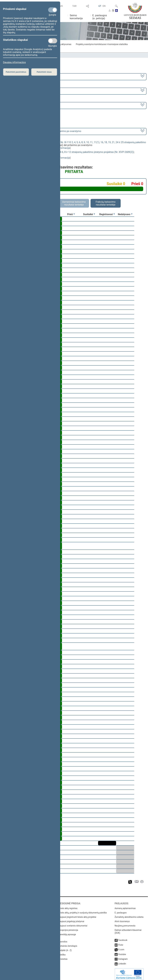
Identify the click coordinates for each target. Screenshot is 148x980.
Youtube (122, 952)
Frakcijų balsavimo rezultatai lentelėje (106, 203)
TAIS (60, 6)
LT (100, 6)
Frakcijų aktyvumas (62, 44)
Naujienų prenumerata (125, 924)
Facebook (123, 938)
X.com (121, 947)
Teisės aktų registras (68, 906)
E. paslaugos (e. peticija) (100, 17)
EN (104, 6)
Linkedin (122, 962)
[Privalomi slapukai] (53, 10)
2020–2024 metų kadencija (18, 76)
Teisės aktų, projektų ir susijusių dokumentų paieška (82, 911)
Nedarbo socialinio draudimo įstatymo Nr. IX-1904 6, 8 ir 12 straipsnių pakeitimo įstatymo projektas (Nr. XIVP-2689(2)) (71, 152)
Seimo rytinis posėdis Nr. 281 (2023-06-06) (26, 105)
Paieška (62, 953)
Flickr (121, 943)
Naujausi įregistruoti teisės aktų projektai (77, 915)
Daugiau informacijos (14, 62)
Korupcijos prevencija (68, 928)
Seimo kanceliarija (76, 17)
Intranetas (63, 957)
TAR (74, 6)
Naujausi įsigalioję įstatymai (71, 919)
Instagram (123, 957)
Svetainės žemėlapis (68, 944)
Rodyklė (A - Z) (65, 948)
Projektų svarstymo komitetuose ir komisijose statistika (102, 44)
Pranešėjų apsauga (67, 932)
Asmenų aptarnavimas (125, 906)
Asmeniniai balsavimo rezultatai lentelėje (74, 203)
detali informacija (60, 148)
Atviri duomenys (122, 919)
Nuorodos (63, 939)
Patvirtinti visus (44, 72)
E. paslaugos (121, 911)
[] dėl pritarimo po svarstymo (42, 131)
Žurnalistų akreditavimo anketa (129, 915)
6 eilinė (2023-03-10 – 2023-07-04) (22, 91)
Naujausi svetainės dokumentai (73, 924)
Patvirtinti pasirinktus (16, 72)
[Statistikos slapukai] (53, 41)
